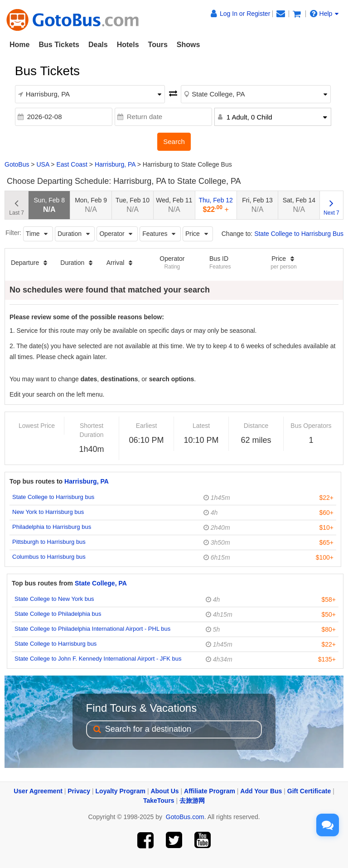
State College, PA (101, 583)
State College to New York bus (54, 599)
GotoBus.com (185, 817)
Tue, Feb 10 (133, 205)
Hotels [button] (128, 45)
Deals (98, 45)
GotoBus (17, 164)
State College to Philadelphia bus (58, 614)
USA (43, 164)
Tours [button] (158, 45)
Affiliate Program (210, 791)
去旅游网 (192, 801)
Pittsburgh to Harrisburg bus (49, 542)
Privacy (79, 791)
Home (19, 45)
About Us (164, 791)
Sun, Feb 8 (50, 205)
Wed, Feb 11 (174, 205)
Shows (188, 45)
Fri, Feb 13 (257, 205)
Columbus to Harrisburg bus (49, 557)
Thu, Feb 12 (216, 205)
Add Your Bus (261, 791)
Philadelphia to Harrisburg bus (52, 527)
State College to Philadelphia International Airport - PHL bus (92, 629)
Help (324, 14)
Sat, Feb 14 (299, 205)
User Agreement (38, 791)
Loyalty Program (121, 791)
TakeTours (159, 801)
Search (174, 141)
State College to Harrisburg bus (53, 497)
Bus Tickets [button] (59, 45)
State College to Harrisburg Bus (299, 234)
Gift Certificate (309, 791)
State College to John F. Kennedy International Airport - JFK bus (98, 659)
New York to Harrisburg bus (48, 512)
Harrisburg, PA (115, 164)
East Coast (72, 164)
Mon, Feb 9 (91, 205)
